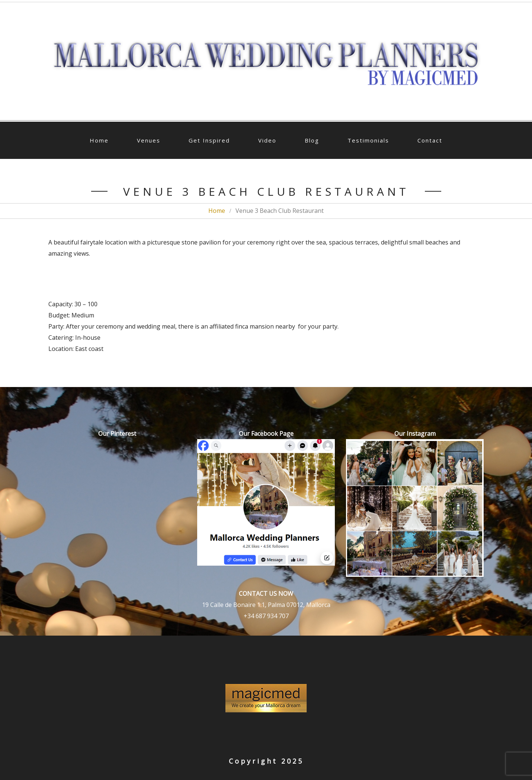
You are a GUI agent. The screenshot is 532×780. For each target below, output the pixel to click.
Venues (149, 140)
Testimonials (368, 140)
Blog (312, 140)
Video (267, 140)
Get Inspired (209, 140)
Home (99, 140)
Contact (430, 140)
